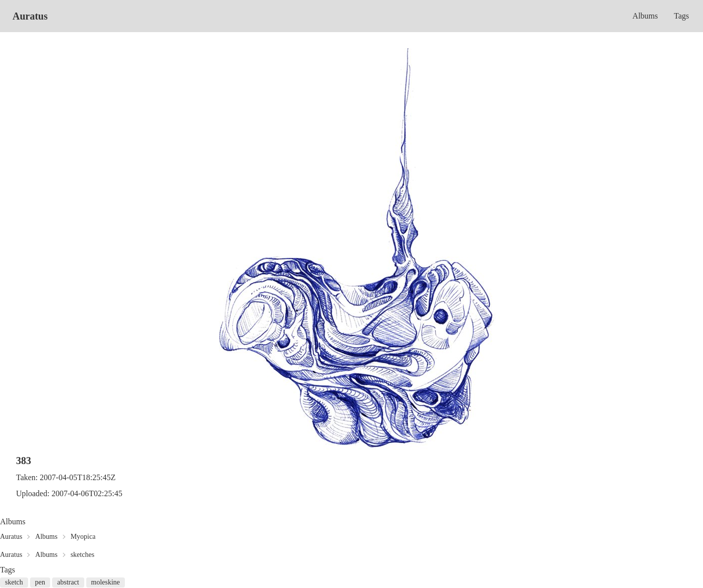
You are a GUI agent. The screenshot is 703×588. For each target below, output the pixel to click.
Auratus (30, 16)
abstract (68, 582)
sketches (82, 555)
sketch (14, 582)
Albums (645, 16)
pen (40, 582)
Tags (681, 16)
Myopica (83, 537)
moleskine (106, 582)
